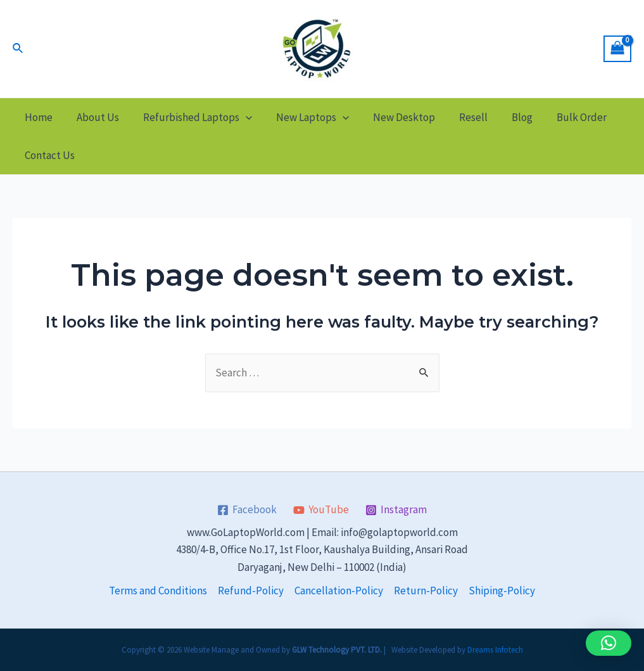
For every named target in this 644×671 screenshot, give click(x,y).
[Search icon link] (18, 49)
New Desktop (393, 117)
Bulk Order (563, 117)
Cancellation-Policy (339, 591)
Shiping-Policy (502, 591)
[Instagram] (396, 510)
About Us (94, 117)
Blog (506, 117)
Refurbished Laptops (191, 117)
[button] (609, 643)
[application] (239, 117)
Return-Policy (426, 591)
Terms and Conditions (158, 591)
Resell (459, 117)
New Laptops (304, 117)
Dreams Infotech (495, 650)
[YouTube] (321, 510)
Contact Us (48, 155)
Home (37, 117)
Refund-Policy (251, 591)
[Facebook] (248, 510)
